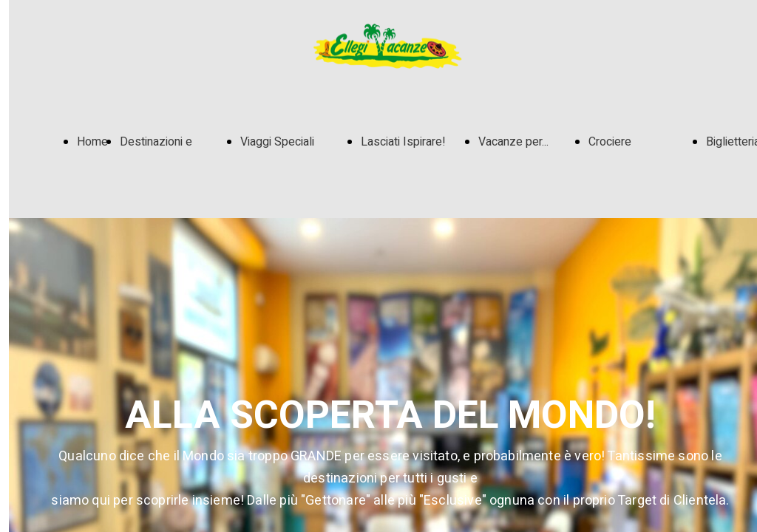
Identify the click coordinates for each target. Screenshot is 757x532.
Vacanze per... (513, 142)
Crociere (610, 142)
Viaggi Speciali (277, 142)
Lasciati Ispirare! (403, 142)
